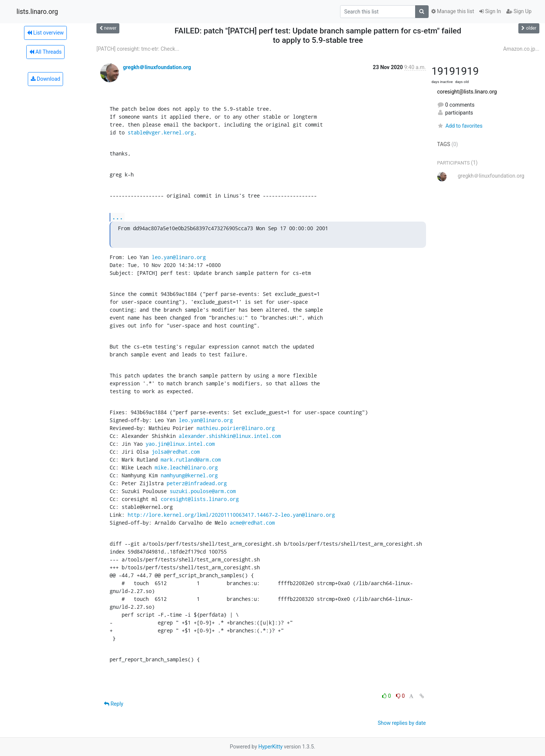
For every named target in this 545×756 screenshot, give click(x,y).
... (117, 217)
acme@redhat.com (252, 523)
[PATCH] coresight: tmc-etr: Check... (138, 49)
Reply (114, 704)
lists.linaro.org (37, 12)
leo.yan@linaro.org (179, 257)
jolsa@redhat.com (176, 452)
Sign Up (519, 11)
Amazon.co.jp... (521, 49)
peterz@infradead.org (197, 483)
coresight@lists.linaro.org (200, 499)
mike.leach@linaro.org (186, 467)
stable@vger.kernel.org (161, 132)
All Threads (45, 52)
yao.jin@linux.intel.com (180, 444)
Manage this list (453, 11)
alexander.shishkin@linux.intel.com (230, 436)
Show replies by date (402, 723)
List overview (45, 33)
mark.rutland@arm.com (191, 459)
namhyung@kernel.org (189, 475)
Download (46, 79)
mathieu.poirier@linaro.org (236, 428)
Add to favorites (460, 126)
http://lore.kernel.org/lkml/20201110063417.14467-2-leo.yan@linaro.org (231, 515)
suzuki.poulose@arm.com (203, 491)
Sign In (490, 11)
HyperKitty (270, 747)
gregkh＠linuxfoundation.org (157, 67)
